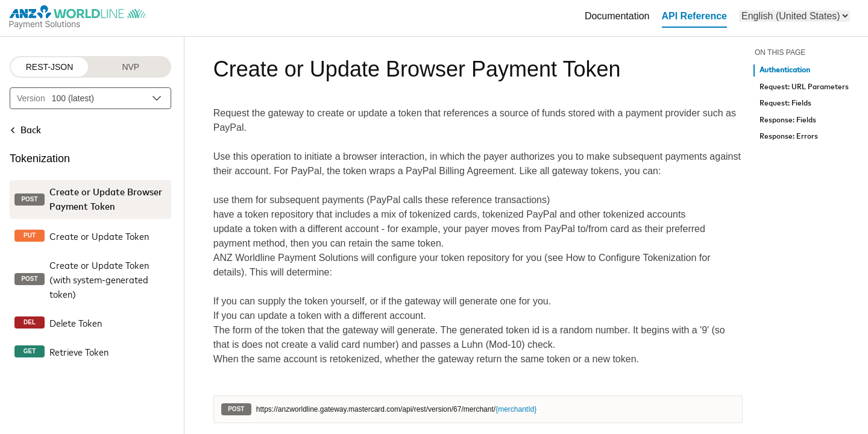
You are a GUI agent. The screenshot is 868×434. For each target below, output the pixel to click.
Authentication (785, 70)
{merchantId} (516, 409)
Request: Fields (785, 103)
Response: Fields (788, 120)
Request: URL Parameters (804, 87)
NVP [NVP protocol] (131, 67)
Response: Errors (789, 137)
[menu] (794, 16)
